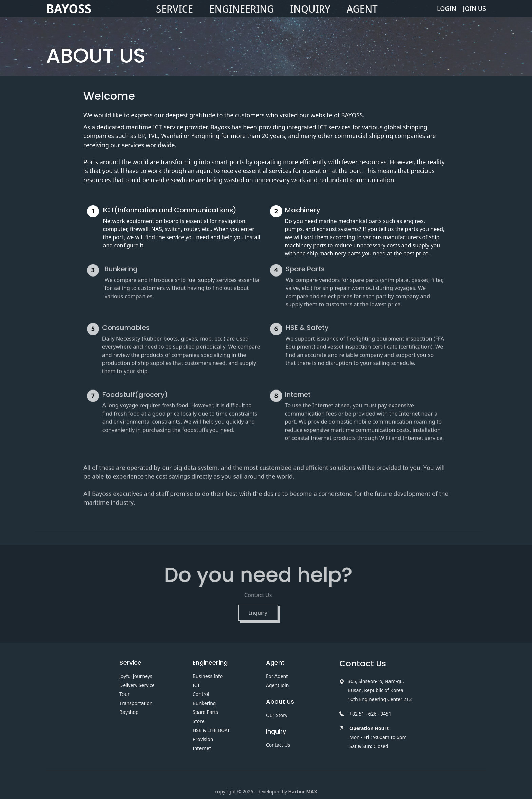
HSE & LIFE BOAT (211, 730)
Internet (202, 748)
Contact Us (278, 745)
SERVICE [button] (175, 15)
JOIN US (474, 15)
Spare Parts (205, 712)
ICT (196, 685)
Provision (203, 739)
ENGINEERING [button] (242, 15)
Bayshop (129, 712)
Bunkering (204, 703)
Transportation (136, 703)
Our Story (277, 715)
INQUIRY (310, 15)
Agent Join (277, 685)
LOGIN (447, 15)
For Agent (277, 676)
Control (201, 694)
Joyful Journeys (136, 676)
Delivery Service (137, 685)
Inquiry (245, 613)
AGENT (362, 15)
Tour (125, 694)
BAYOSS (69, 15)
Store (199, 721)
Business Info (208, 676)
